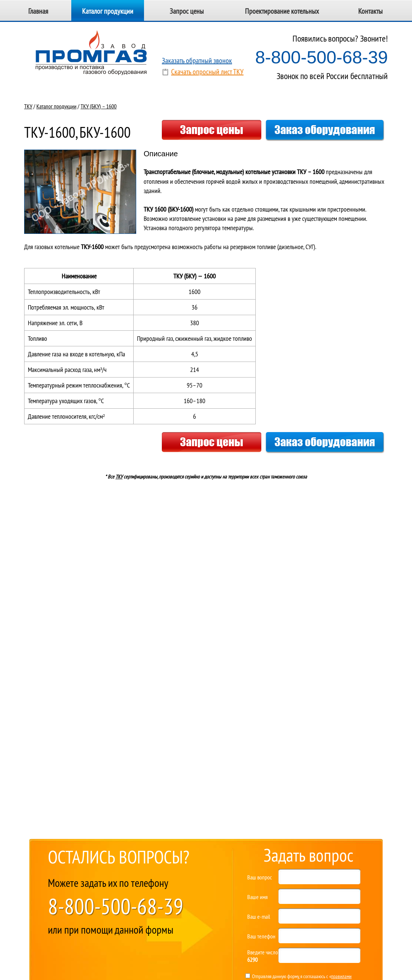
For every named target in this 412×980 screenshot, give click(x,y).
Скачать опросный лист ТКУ (207, 71)
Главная (38, 11)
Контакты (370, 11)
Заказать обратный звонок (197, 60)
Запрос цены (187, 11)
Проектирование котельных (282, 11)
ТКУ (28, 106)
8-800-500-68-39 (321, 57)
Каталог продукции (108, 11)
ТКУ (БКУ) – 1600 (99, 106)
